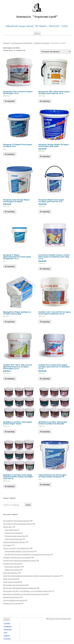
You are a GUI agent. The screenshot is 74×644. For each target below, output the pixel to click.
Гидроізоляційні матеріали (14, 542)
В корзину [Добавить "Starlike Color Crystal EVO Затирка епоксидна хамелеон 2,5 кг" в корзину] (45, 322)
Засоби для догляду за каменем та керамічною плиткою (28, 554)
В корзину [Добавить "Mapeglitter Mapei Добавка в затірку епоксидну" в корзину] (10, 322)
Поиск (28, 505)
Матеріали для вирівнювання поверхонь (20, 588)
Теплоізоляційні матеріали (14, 600)
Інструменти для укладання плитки (17, 524)
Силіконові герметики (14, 539)
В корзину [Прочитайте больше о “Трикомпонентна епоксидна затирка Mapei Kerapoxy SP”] (45, 484)
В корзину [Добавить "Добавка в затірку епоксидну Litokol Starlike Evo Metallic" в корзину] (45, 432)
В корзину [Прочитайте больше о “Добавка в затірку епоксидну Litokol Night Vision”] (10, 432)
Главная (6, 43)
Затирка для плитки (41, 43)
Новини (7, 636)
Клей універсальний (11, 582)
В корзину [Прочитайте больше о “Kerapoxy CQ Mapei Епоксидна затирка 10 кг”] (10, 154)
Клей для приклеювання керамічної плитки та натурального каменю (31, 576)
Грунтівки (7, 545)
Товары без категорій (12, 603)
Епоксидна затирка (13, 567)
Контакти (7, 639)
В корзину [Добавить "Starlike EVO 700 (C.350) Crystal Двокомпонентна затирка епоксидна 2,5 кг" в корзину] (10, 379)
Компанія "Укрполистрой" (37, 17)
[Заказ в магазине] (55, 52)
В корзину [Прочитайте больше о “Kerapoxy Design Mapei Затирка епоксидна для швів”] (45, 156)
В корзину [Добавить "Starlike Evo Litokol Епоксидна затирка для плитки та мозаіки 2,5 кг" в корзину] (45, 379)
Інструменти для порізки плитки (16, 521)
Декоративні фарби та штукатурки (19, 551)
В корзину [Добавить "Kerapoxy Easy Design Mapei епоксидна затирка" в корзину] (10, 212)
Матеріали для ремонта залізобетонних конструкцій (25, 594)
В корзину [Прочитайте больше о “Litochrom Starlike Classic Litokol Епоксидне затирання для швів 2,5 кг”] (45, 269)
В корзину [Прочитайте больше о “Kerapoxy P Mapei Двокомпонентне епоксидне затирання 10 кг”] (10, 266)
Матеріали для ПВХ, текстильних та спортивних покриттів (27, 591)
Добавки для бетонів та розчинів (17, 557)
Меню (37, 33)
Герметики (8, 527)
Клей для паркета (10, 573)
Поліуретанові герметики (15, 536)
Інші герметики (11, 530)
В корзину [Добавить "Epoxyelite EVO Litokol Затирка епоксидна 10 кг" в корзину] (10, 101)
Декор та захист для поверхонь (16, 548)
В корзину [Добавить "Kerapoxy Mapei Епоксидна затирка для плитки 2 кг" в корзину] (45, 212)
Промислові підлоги (11, 597)
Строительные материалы (22, 43)
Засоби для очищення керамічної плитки (20, 560)
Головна (7, 623)
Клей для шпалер (10, 579)
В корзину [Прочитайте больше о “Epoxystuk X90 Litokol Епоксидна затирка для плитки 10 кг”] (45, 101)
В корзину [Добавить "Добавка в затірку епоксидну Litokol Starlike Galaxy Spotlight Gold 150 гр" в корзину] (10, 486)
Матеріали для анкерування (15, 585)
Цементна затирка (12, 570)
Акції (5, 632)
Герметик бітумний (12, 533)
